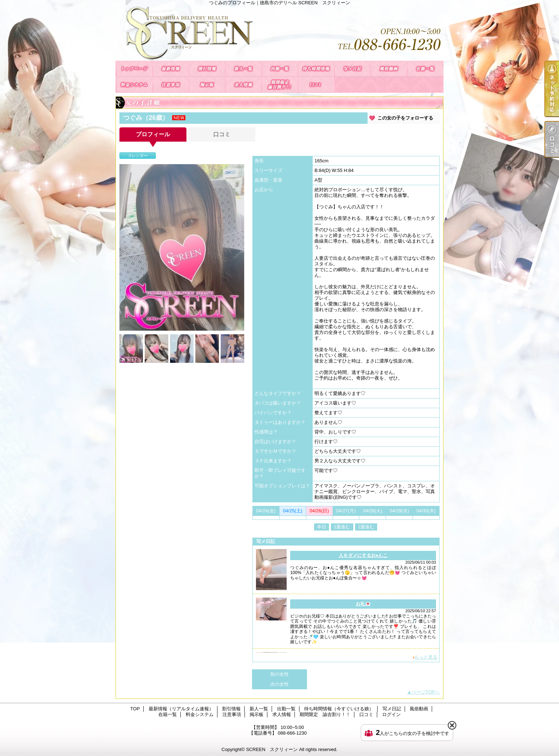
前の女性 (279, 674)
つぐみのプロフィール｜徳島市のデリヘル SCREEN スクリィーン (279, 33)
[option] (182, 247)
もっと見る (426, 657)
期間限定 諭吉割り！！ (279, 85)
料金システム (134, 85)
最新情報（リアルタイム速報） (170, 69)
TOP (134, 69)
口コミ (316, 85)
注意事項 (170, 85)
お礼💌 (363, 604)
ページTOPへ (426, 692)
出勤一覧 (279, 69)
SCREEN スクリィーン (272, 749)
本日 (322, 527)
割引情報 (207, 69)
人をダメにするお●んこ (363, 555)
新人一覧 (243, 69)
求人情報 (243, 85)
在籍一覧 (425, 69)
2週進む (366, 527)
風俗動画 (389, 69)
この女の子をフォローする (405, 118)
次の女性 (279, 684)
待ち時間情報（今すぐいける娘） (316, 69)
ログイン (391, 714)
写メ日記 (352, 69)
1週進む (342, 527)
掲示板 (207, 85)
